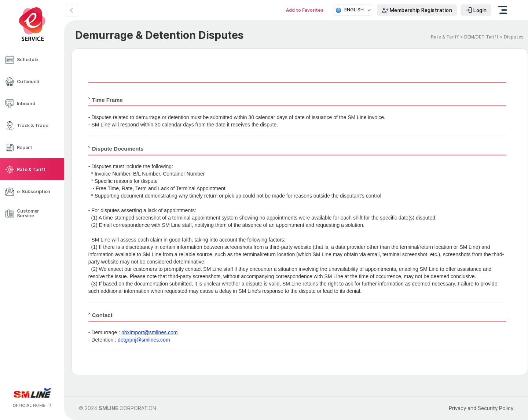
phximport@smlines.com (149, 332)
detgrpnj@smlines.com (144, 340)
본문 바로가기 (0, 0)
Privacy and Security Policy (481, 408)
